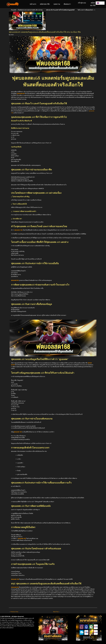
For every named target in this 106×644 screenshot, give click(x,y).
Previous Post (14, 611)
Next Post (57, 611)
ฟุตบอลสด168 (15, 587)
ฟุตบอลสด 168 (22, 538)
